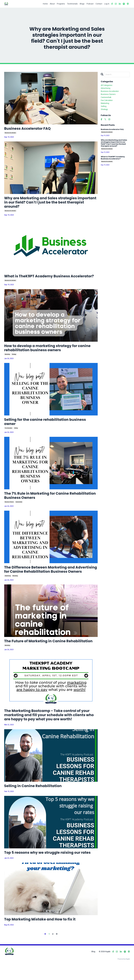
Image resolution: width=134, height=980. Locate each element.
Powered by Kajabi (124, 975)
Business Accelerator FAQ (29, 129)
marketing (7, 361)
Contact (99, 4)
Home (45, 4)
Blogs (82, 4)
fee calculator (9, 436)
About (52, 4)
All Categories (107, 85)
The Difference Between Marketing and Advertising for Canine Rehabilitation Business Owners (49, 580)
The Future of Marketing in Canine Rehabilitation (51, 655)
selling (16, 436)
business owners (9, 510)
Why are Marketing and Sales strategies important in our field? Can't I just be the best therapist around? (48, 203)
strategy (14, 361)
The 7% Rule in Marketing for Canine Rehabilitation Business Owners (38, 503)
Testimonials (72, 4)
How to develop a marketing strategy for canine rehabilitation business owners (50, 354)
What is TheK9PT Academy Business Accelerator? (39, 280)
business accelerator (10, 133)
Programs (61, 4)
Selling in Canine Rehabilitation (34, 801)
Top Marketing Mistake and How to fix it (42, 935)
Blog (93, 967)
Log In (107, 4)
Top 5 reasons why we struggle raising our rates (50, 868)
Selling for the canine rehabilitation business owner (48, 429)
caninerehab (19, 510)
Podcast (90, 4)
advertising (8, 589)
